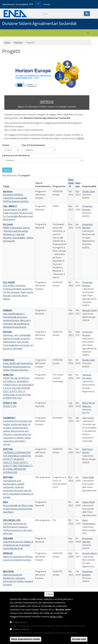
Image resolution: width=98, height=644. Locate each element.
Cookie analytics (21, 629)
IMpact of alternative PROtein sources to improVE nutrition (18, 557)
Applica (7, 170)
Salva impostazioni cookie (26, 639)
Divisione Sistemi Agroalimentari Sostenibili (39, 24)
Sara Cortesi (88, 418)
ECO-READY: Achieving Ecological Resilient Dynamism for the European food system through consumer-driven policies (18, 291)
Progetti (18, 42)
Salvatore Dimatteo (87, 376)
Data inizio (71, 183)
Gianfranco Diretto (88, 451)
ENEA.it (80, 138)
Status (6, 145)
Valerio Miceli (88, 502)
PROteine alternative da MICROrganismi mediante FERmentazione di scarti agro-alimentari (18, 527)
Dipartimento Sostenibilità (16, 4)
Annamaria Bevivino (87, 208)
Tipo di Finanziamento (33, 145)
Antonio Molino (90, 553)
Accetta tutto (79, 639)
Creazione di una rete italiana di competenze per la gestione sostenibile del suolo (18, 543)
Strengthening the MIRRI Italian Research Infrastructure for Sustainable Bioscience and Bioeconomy (18, 213)
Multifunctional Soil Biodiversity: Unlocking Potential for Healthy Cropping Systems (18, 578)
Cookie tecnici (20, 622)
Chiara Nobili (88, 477)
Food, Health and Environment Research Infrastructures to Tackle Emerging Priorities (18, 365)
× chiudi (49, 594)
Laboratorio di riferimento (16, 155)
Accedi (47, 4)
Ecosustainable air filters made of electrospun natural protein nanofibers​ (18, 507)
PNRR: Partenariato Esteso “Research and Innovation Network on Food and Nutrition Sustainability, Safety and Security (18, 233)
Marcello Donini (90, 310)
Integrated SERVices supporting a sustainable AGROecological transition (16, 196)
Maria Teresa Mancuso (89, 404)
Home (7, 42)
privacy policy (56, 616)
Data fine (78, 185)
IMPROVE (47, 102)
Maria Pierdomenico (89, 522)
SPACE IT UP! (10, 404)
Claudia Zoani (89, 191)
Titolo (6, 186)
